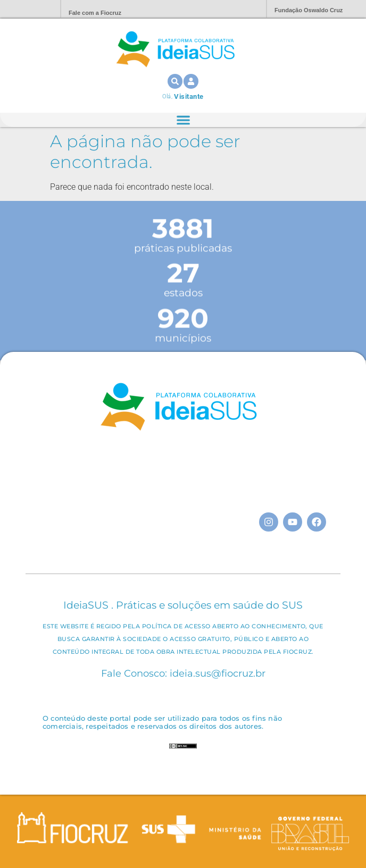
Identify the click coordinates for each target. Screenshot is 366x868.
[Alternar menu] (183, 120)
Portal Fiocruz (27, 9)
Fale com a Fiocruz (95, 13)
